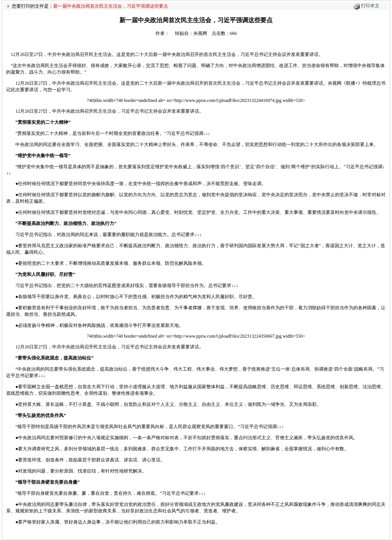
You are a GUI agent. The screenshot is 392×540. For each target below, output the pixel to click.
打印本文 (370, 6)
